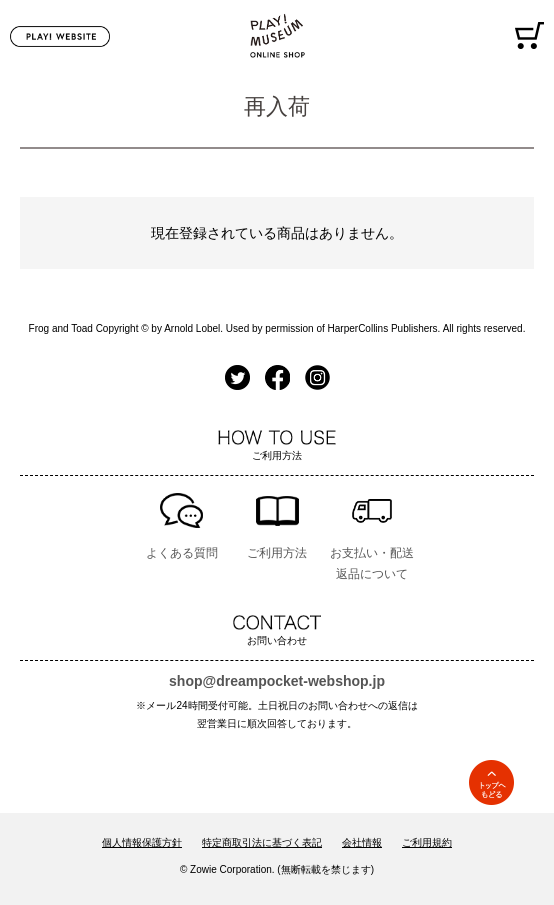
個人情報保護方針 (142, 842)
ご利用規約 (427, 842)
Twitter (237, 377)
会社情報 (362, 842)
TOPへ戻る (491, 782)
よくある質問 (182, 553)
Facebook (277, 377)
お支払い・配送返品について (372, 563)
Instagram (317, 377)
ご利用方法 (277, 553)
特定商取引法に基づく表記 (262, 842)
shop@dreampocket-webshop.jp (277, 681)
